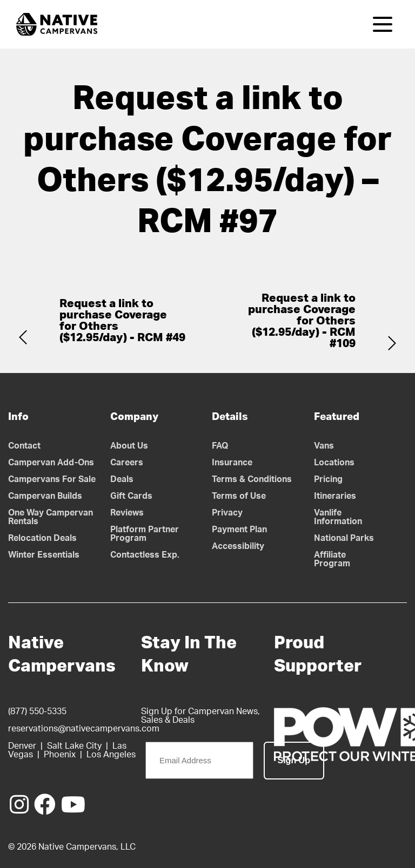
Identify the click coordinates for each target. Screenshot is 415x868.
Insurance (232, 463)
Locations (334, 463)
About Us (129, 446)
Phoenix (60, 755)
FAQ (220, 446)
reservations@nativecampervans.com (84, 729)
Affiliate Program (332, 559)
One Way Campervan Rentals (51, 517)
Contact (24, 446)
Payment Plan (239, 530)
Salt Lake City (74, 746)
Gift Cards (131, 496)
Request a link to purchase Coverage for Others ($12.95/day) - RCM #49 (122, 321)
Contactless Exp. (145, 555)
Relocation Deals (42, 538)
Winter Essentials (44, 555)
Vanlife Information (338, 517)
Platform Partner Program (145, 534)
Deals (122, 479)
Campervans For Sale (52, 479)
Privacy (227, 513)
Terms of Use (239, 496)
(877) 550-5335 (37, 711)
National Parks (344, 538)
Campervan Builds (45, 496)
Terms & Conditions (252, 479)
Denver (22, 746)
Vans (324, 446)
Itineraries (335, 496)
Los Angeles (111, 755)
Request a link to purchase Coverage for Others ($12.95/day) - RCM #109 (302, 321)
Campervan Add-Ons (51, 463)
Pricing (328, 479)
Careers (127, 463)
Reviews (127, 513)
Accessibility (238, 546)
